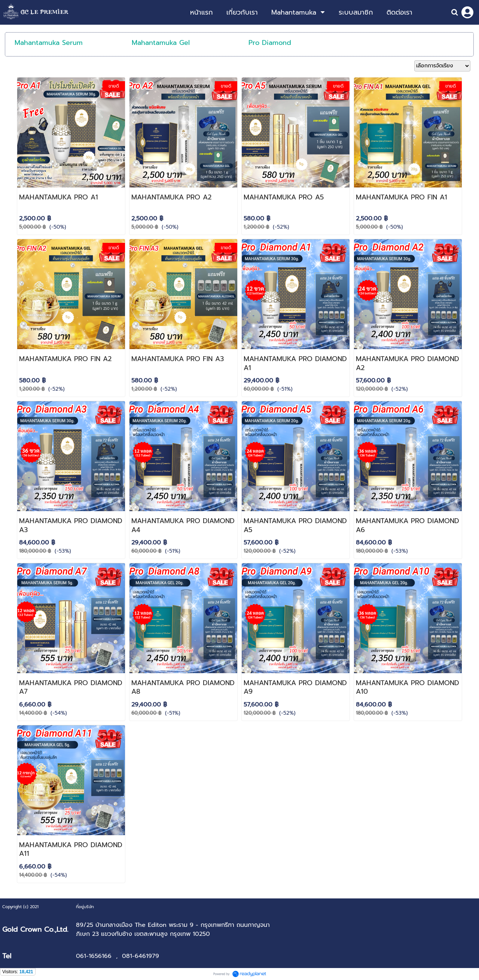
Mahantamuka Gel (161, 43)
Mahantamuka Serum (49, 43)
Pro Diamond (270, 43)
